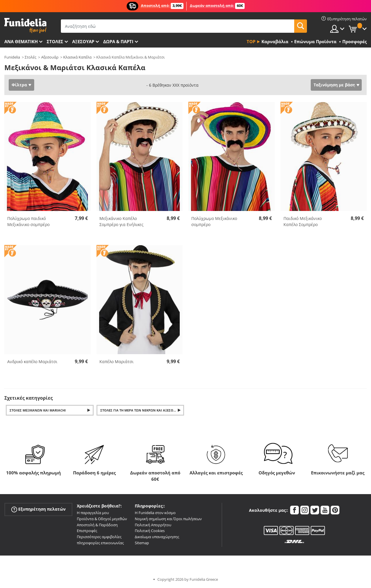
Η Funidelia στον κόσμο (155, 513)
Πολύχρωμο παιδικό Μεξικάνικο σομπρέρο (28, 221)
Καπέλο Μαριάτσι (117, 362)
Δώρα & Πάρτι (118, 41)
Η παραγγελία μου (93, 513)
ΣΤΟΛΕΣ (55, 41)
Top (251, 41)
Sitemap (142, 543)
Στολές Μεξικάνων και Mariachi (38, 410)
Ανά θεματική (21, 41)
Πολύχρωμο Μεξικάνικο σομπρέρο (214, 221)
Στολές (30, 57)
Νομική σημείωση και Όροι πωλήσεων (168, 519)
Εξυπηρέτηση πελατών (38, 509)
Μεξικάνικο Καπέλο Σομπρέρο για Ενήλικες (121, 221)
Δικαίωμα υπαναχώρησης (157, 537)
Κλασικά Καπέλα (77, 57)
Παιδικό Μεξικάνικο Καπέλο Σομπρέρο (303, 221)
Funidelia (12, 57)
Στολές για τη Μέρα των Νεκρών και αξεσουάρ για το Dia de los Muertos (142, 410)
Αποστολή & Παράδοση (97, 525)
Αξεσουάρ (83, 41)
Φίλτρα (19, 85)
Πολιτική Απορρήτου (153, 525)
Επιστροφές (87, 531)
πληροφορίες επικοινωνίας (100, 543)
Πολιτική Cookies (150, 531)
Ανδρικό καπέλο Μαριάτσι (32, 362)
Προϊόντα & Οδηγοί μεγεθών (102, 519)
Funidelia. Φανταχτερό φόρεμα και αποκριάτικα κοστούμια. (25, 26)
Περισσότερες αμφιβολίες (99, 537)
